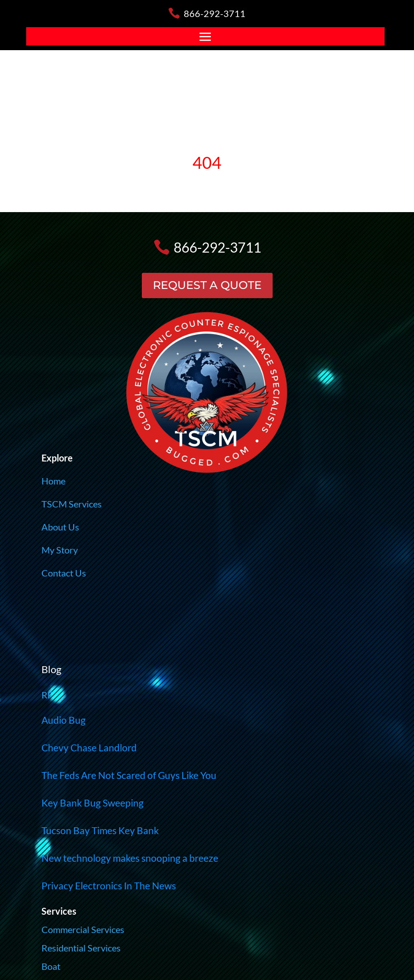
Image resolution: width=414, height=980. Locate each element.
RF (47, 695)
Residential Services (81, 948)
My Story (60, 550)
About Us (60, 527)
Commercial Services (83, 929)
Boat (51, 966)
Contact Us (64, 573)
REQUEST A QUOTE (207, 285)
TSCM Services (72, 504)
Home (53, 481)
